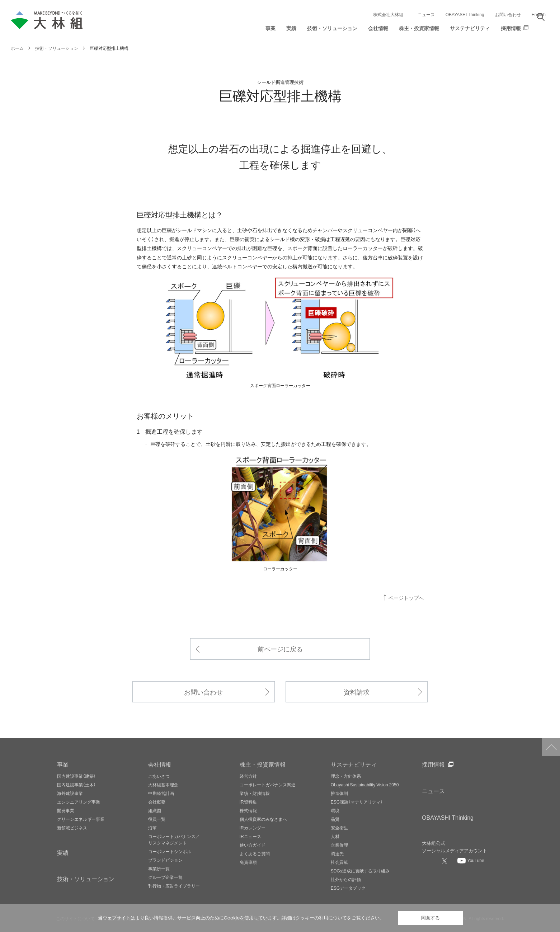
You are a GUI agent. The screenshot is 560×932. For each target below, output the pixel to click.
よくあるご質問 (255, 853)
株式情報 (248, 810)
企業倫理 (339, 845)
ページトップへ (406, 598)
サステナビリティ (354, 764)
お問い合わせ (508, 14)
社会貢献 (339, 862)
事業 (63, 764)
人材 (335, 836)
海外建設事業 (70, 793)
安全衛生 (339, 828)
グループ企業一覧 (165, 877)
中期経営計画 (161, 793)
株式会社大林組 (388, 14)
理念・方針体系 (346, 776)
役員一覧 (157, 819)
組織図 (155, 810)
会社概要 (157, 802)
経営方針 (248, 776)
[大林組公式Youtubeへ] (471, 860)
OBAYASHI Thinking (465, 14)
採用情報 (433, 764)
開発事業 (66, 810)
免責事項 (248, 862)
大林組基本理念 (163, 785)
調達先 (337, 853)
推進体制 (339, 793)
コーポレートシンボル (170, 851)
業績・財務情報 (255, 793)
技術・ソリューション (86, 879)
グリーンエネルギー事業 (81, 819)
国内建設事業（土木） (76, 785)
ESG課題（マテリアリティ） (357, 802)
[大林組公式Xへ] (445, 861)
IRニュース (250, 836)
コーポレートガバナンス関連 (268, 785)
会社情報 (160, 764)
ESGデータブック (348, 888)
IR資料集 (248, 802)
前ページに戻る (280, 649)
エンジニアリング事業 (79, 802)
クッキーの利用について (321, 918)
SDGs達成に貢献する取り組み (360, 871)
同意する (430, 918)
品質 (335, 819)
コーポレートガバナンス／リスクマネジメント (174, 839)
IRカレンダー (253, 828)
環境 (335, 810)
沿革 (152, 828)
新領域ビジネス (72, 828)
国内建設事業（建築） (76, 776)
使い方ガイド (253, 845)
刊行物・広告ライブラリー (174, 886)
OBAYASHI (448, 817)
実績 (63, 852)
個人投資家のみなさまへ (263, 819)
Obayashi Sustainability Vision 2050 (365, 785)
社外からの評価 (346, 879)
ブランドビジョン (165, 860)
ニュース (426, 14)
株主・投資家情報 (263, 764)
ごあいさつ (159, 776)
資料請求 (357, 692)
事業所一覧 (159, 869)
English (539, 14)
